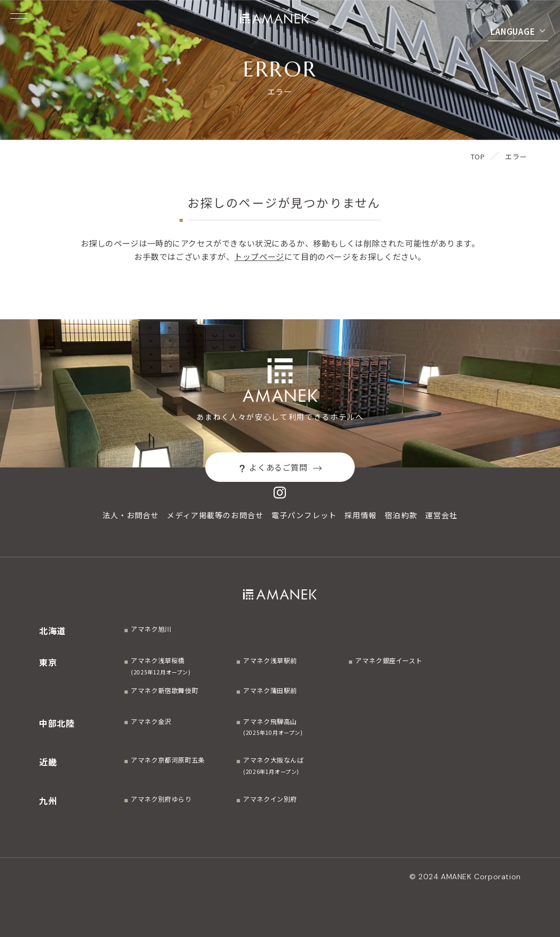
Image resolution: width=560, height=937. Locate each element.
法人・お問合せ (131, 515)
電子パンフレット (304, 515)
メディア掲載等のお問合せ (215, 515)
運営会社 (441, 515)
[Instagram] (280, 492)
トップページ (259, 256)
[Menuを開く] (19, 16)
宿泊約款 (401, 515)
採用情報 (361, 515)
